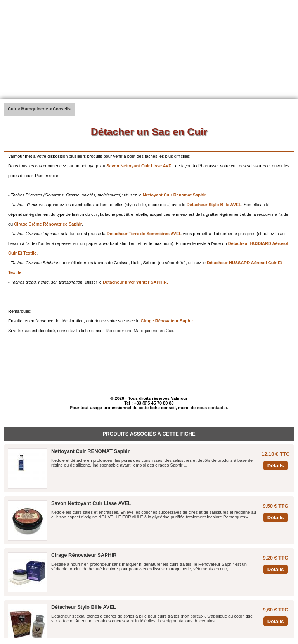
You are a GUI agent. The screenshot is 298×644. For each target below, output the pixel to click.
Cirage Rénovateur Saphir (167, 321)
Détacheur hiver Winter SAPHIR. (135, 282)
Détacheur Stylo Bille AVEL (214, 205)
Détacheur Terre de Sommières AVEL (144, 234)
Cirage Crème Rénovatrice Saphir (48, 224)
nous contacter (212, 408)
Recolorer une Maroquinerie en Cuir (139, 331)
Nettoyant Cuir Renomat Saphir (174, 195)
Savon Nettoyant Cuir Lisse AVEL (140, 166)
